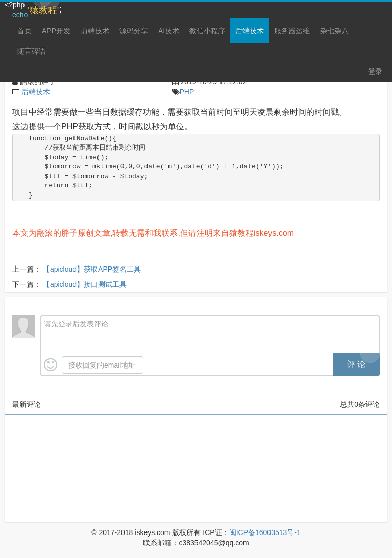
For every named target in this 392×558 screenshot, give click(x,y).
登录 (375, 71)
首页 (24, 31)
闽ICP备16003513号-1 (265, 532)
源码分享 (134, 31)
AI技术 (169, 31)
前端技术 (95, 31)
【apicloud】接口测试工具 (85, 284)
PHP (187, 92)
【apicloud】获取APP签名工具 (92, 269)
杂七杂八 (334, 31)
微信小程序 (207, 31)
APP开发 (56, 31)
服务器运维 (292, 31)
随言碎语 (32, 51)
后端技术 (250, 31)
